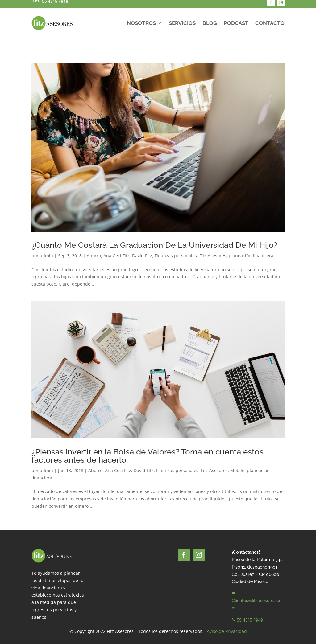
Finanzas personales (176, 256)
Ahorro (94, 256)
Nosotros (141, 23)
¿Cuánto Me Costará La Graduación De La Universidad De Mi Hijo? (154, 245)
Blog (210, 23)
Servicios (182, 23)
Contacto (270, 23)
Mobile (237, 470)
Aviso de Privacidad (227, 631)
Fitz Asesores (213, 256)
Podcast (236, 23)
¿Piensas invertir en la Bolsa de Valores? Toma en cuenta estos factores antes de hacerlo (148, 456)
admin (46, 256)
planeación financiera (251, 256)
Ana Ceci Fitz (116, 256)
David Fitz (142, 256)
